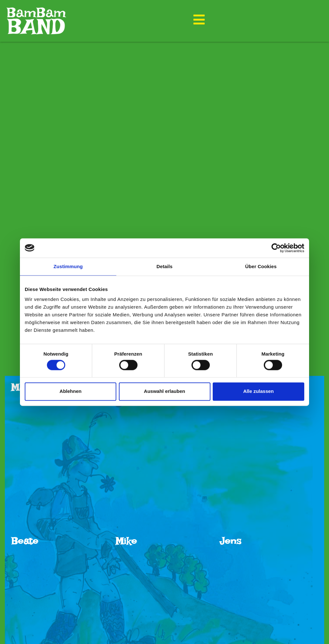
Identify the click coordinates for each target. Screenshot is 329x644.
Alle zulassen (258, 391)
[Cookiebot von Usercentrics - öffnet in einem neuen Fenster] (276, 248)
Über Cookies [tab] (261, 266)
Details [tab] (164, 266)
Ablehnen (70, 391)
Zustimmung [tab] (68, 266)
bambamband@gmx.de (174, 622)
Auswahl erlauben (164, 391)
